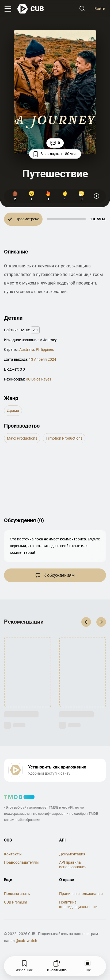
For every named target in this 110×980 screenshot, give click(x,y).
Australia (27, 349)
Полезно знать (17, 894)
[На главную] (31, 9)
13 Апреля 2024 (43, 359)
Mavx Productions (22, 438)
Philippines (45, 349)
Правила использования (81, 894)
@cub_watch (26, 941)
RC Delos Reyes (38, 379)
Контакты (13, 854)
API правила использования (73, 865)
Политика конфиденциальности (78, 904)
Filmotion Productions (64, 438)
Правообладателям (21, 862)
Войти (100, 9)
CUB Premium (16, 902)
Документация (72, 854)
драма (13, 410)
